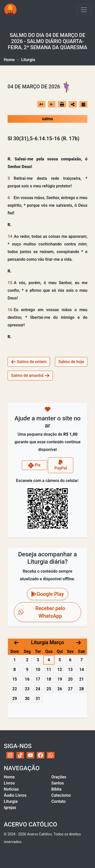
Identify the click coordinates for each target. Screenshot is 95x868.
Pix (34, 465)
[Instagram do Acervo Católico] (10, 755)
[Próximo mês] (79, 642)
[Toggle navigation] (84, 10)
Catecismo (61, 795)
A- (52, 104)
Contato (59, 801)
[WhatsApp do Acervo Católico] (51, 755)
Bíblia (56, 789)
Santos (58, 783)
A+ (41, 104)
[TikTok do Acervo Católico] (20, 755)
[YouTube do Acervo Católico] (30, 755)
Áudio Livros (15, 795)
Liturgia (11, 801)
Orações (59, 777)
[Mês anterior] (16, 642)
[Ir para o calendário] (83, 104)
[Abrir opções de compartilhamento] (73, 104)
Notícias (11, 789)
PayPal (61, 465)
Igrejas (10, 808)
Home (9, 60)
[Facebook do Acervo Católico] (41, 755)
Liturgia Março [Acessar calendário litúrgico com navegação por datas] (47, 642)
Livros (9, 783)
